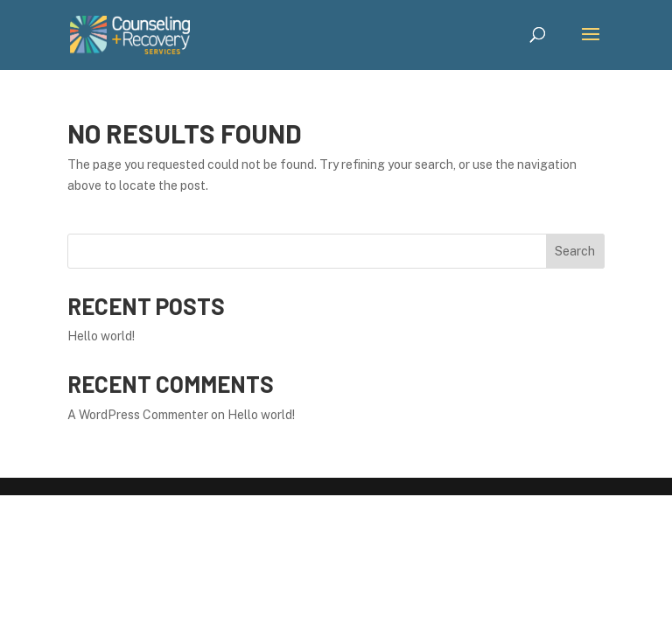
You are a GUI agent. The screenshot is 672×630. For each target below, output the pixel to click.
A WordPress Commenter (138, 415)
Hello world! (101, 336)
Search (575, 251)
